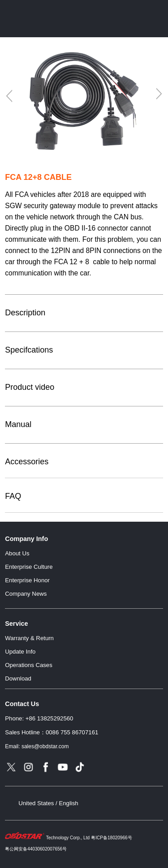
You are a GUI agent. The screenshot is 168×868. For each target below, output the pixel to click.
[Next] (158, 94)
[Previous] (10, 96)
